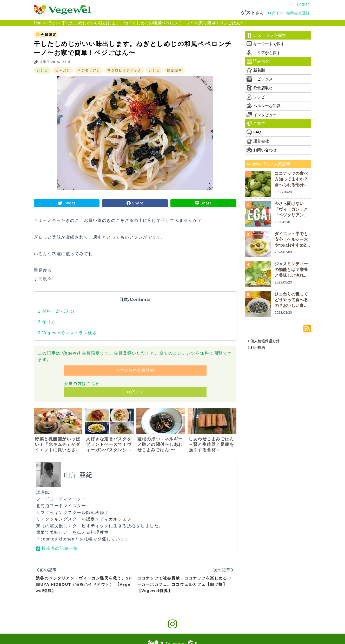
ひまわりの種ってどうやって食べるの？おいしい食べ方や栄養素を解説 (291, 300)
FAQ (254, 132)
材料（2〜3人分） (59, 311)
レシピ (42, 70)
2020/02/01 (283, 222)
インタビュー (262, 115)
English (303, 4)
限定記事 (175, 70)
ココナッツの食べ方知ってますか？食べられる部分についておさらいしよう (291, 180)
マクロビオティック (124, 70)
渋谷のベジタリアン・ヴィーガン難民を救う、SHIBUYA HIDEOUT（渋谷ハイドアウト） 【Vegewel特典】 (84, 584)
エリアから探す (264, 53)
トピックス (260, 79)
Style (53, 23)
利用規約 (256, 347)
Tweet (69, 203)
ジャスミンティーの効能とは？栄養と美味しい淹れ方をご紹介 (291, 270)
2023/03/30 (283, 313)
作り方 (47, 322)
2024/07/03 (283, 252)
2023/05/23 (283, 282)
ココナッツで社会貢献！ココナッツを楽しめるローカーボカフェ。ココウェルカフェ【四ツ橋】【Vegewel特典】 (184, 584)
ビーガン (63, 70)
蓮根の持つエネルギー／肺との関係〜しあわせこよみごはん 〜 (160, 444)
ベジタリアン (89, 70)
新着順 (256, 70)
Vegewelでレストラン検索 (67, 333)
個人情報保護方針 (264, 341)
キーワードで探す (266, 44)
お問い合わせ (262, 150)
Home (39, 23)
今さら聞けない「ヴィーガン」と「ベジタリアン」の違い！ (291, 210)
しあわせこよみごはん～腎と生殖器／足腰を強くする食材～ (211, 444)
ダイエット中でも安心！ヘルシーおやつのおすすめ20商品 (291, 240)
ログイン (275, 13)
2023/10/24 (283, 192)
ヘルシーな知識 (264, 106)
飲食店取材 (260, 88)
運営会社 (258, 141)
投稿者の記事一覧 (60, 548)
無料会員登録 (298, 13)
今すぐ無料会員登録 (135, 370)
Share (138, 203)
